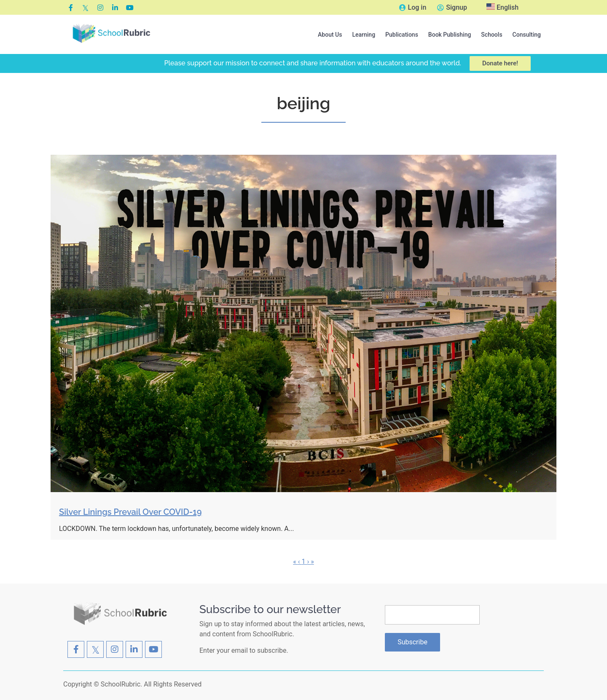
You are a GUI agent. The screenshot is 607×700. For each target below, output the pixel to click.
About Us (330, 35)
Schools (492, 35)
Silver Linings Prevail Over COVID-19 (130, 512)
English (502, 7)
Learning (364, 35)
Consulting (527, 35)
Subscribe (412, 642)
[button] (330, 35)
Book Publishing (450, 35)
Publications (402, 35)
